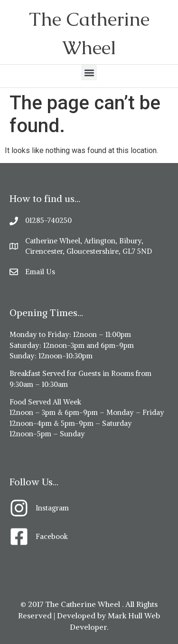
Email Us (40, 272)
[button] (89, 72)
